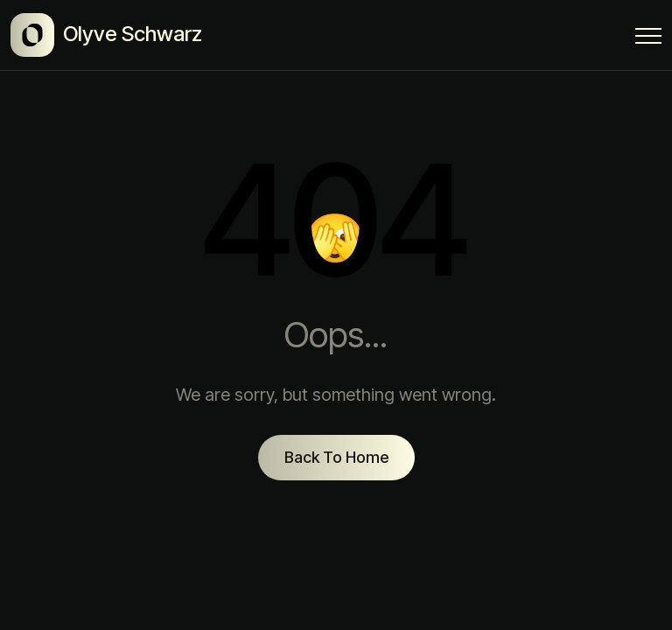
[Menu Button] (648, 39)
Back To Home (336, 457)
